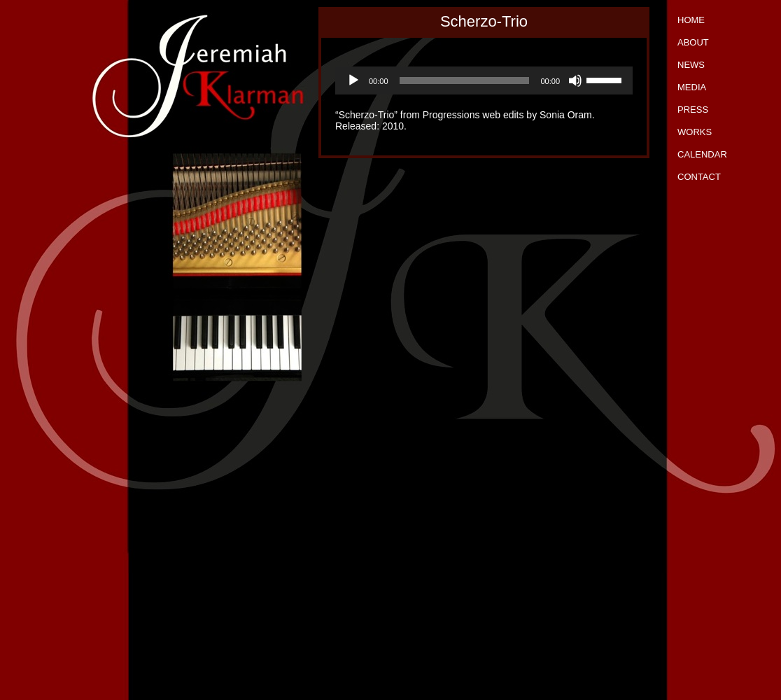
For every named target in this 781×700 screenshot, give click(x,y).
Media (692, 87)
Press (693, 110)
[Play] (353, 80)
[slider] (465, 80)
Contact (699, 177)
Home (691, 20)
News (691, 65)
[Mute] (575, 80)
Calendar (702, 154)
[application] (484, 80)
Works (695, 132)
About (693, 42)
